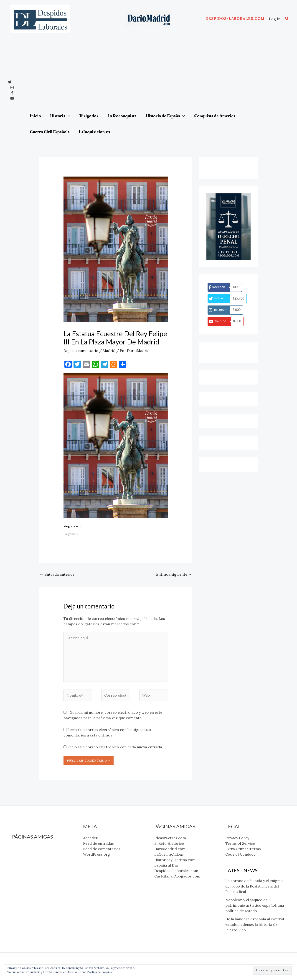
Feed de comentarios (102, 849)
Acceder (90, 838)
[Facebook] (12, 93)
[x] (10, 82)
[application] (68, 116)
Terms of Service (240, 843)
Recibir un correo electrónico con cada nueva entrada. (115, 747)
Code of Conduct (240, 854)
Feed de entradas (98, 843)
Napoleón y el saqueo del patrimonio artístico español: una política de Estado (255, 905)
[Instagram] (12, 87)
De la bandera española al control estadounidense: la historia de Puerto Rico (255, 924)
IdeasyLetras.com (28, 848)
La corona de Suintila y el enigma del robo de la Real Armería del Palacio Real (254, 886)
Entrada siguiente (174, 574)
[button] (235, 19)
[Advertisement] (155, 74)
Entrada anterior (57, 574)
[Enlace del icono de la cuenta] (275, 19)
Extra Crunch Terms (243, 849)
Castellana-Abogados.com (35, 886)
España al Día (24, 875)
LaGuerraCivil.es (26, 865)
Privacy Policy (237, 838)
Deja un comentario (81, 351)
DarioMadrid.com (28, 859)
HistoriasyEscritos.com (33, 870)
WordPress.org (96, 854)
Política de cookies (99, 972)
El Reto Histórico (27, 854)
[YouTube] (12, 98)
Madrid (109, 351)
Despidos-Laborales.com (34, 881)
